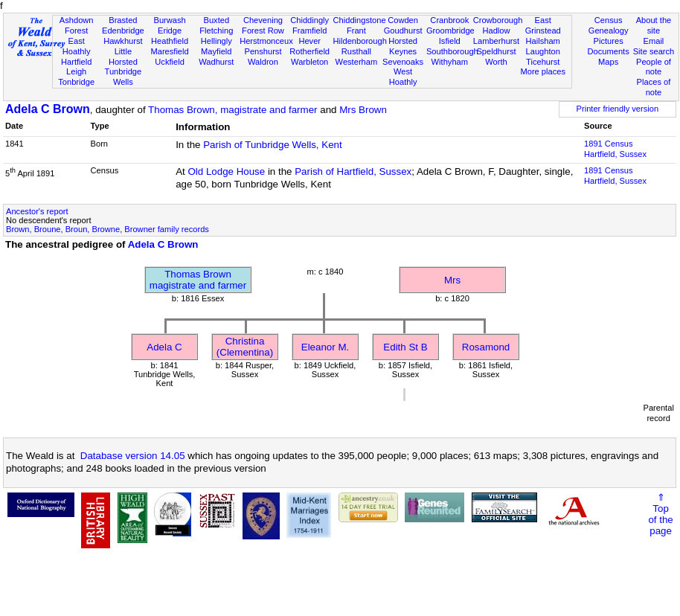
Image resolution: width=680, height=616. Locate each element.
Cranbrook (449, 20)
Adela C (164, 347)
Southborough (452, 51)
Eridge (170, 31)
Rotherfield (309, 51)
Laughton (543, 51)
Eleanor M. (325, 347)
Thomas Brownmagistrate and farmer (198, 280)
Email (654, 41)
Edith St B (405, 347)
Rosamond (486, 347)
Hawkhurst (123, 41)
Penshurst (263, 51)
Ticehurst (543, 62)
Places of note (654, 87)
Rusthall (356, 51)
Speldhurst (496, 51)
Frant (356, 31)
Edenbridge (123, 31)
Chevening (263, 20)
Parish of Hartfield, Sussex (353, 171)
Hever (309, 41)
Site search (654, 51)
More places (543, 71)
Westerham (357, 62)
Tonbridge (76, 82)
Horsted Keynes (403, 46)
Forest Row (263, 31)
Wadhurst (216, 62)
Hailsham (543, 41)
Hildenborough (360, 41)
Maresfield (169, 51)
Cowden (403, 20)
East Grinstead (543, 25)
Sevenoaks (403, 62)
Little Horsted (123, 57)
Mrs (452, 280)
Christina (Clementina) (245, 347)
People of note (654, 67)
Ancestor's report (37, 211)
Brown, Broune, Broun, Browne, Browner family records (108, 229)
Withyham (450, 62)
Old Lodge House (226, 171)
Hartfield (76, 62)
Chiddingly (309, 20)
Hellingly (216, 41)
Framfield (309, 31)
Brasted (123, 20)
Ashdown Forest (77, 25)
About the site (654, 25)
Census (609, 20)
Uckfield (170, 62)
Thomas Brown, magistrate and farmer (232, 110)
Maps (608, 62)
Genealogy (609, 31)
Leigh (76, 71)
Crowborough (498, 20)
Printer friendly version (618, 109)
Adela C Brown (48, 109)
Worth (496, 62)
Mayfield (216, 51)
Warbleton (309, 62)
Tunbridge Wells (124, 77)
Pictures (609, 41)
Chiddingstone (360, 20)
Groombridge (450, 31)
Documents (609, 51)
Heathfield (170, 41)
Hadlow (496, 31)
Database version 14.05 (133, 456)
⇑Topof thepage (660, 514)
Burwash (169, 20)
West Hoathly (403, 77)
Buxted (216, 20)
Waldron (263, 62)
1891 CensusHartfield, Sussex (615, 149)
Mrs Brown (363, 110)
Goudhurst (403, 31)
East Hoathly (77, 46)
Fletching (216, 31)
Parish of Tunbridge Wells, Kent (272, 145)
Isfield (450, 41)
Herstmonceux (266, 41)
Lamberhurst (496, 41)
